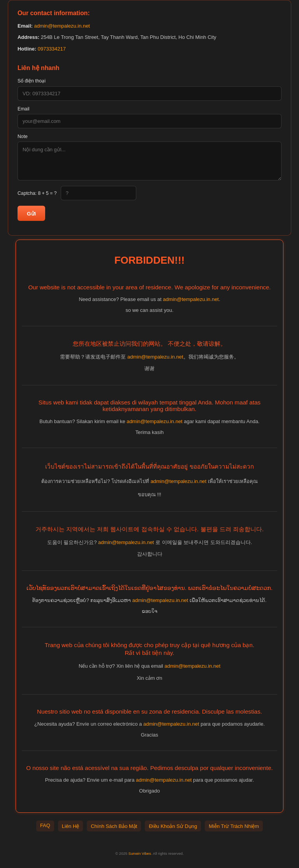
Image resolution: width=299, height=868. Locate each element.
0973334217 (52, 49)
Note (23, 136)
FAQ (45, 825)
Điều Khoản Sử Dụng (173, 826)
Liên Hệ (70, 826)
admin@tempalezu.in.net (62, 26)
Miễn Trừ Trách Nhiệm (234, 826)
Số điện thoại (32, 81)
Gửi (31, 214)
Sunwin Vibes (140, 853)
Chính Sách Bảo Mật (114, 826)
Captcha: (37, 193)
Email (24, 109)
